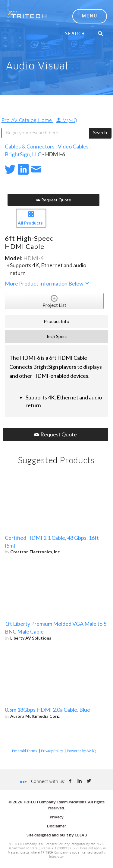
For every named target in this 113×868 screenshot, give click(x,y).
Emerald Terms (25, 751)
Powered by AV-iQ (81, 751)
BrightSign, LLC (23, 154)
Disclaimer (56, 827)
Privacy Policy (52, 751)
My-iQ (67, 121)
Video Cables (73, 146)
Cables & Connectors (30, 146)
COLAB (81, 836)
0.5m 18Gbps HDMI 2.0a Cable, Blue (47, 710)
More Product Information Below (47, 283)
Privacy (57, 818)
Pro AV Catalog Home (27, 121)
